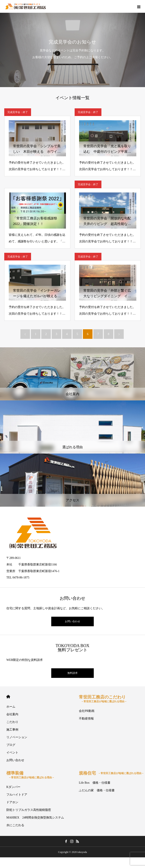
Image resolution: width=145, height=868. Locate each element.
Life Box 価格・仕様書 (95, 783)
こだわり (12, 722)
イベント (12, 753)
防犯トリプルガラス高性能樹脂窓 (29, 810)
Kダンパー (13, 787)
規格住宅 (111, 773)
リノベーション (17, 737)
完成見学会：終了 (18, 112)
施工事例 (12, 730)
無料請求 (72, 673)
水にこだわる (15, 825)
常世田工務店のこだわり (103, 699)
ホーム (11, 707)
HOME (8, 697)
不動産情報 (86, 719)
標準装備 (30, 775)
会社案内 (12, 714)
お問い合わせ (72, 621)
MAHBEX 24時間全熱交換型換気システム (35, 818)
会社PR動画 (87, 711)
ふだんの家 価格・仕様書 (97, 790)
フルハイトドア (17, 795)
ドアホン (12, 802)
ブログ (11, 745)
